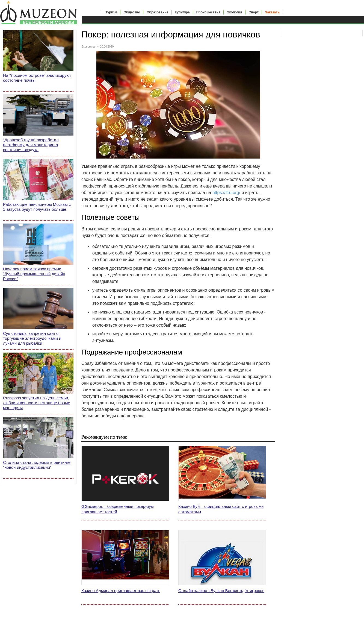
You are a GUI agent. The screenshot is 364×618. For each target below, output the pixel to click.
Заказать (272, 12)
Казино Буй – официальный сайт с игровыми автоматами (221, 509)
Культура (182, 12)
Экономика (88, 47)
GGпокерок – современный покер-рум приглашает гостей (118, 509)
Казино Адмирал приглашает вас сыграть (121, 591)
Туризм (111, 12)
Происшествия (208, 12)
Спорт (254, 12)
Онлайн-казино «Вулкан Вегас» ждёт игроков (221, 591)
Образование (157, 12)
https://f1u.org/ (226, 193)
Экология (235, 12)
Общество (132, 12)
